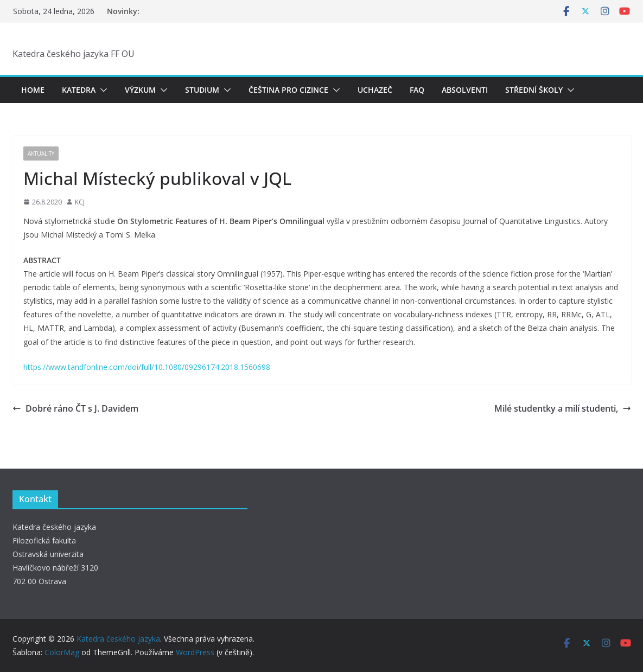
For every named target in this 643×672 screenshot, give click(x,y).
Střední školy (534, 90)
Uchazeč (375, 90)
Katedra (79, 90)
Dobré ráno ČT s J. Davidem (75, 408)
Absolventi (465, 90)
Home (33, 90)
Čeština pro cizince (288, 90)
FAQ (417, 90)
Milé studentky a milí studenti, (563, 408)
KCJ (80, 202)
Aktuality (41, 153)
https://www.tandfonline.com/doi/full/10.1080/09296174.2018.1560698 (147, 367)
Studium (202, 90)
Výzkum (140, 90)
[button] (101, 90)
